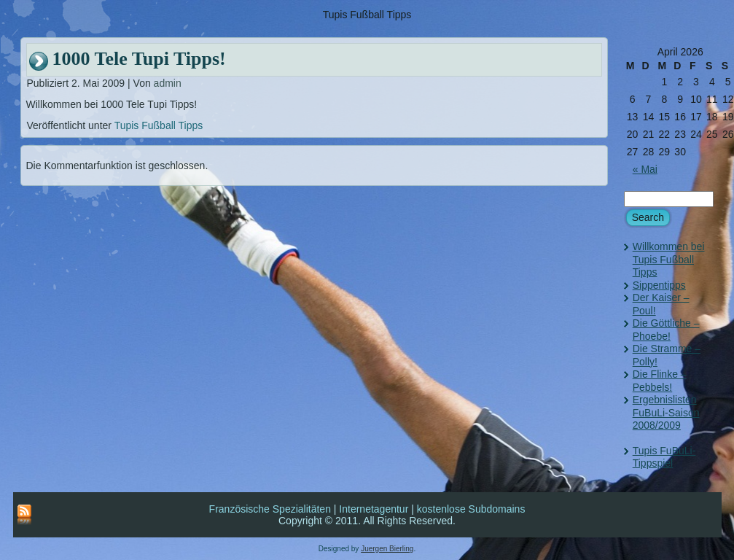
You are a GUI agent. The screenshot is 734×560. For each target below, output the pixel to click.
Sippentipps (659, 285)
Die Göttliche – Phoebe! (666, 330)
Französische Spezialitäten (270, 509)
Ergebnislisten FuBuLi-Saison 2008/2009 (666, 412)
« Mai (645, 169)
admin (168, 83)
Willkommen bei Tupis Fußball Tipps (669, 259)
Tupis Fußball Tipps (159, 125)
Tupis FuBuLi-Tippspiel (664, 457)
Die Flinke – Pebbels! (660, 381)
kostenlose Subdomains (471, 509)
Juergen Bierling (387, 549)
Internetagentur (374, 509)
